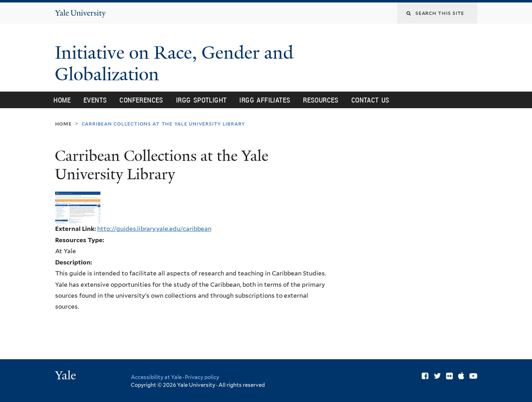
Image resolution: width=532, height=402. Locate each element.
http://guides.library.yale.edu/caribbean (154, 229)
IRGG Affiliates (265, 100)
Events (95, 100)
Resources (321, 100)
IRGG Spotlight (201, 100)
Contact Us (370, 100)
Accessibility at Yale (156, 377)
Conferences (141, 100)
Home (62, 100)
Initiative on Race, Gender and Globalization (174, 63)
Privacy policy (202, 377)
